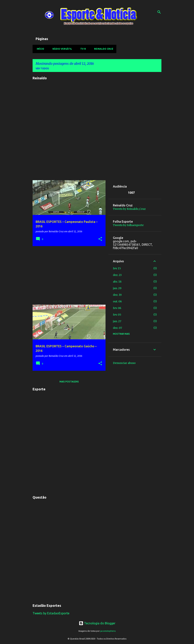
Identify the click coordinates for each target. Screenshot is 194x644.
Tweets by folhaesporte (128, 225)
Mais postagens (69, 382)
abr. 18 (117, 282)
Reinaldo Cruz (103, 49)
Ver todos (42, 68)
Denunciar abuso (124, 363)
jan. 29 (117, 288)
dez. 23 (117, 275)
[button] (100, 239)
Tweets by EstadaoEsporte (51, 613)
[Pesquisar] (159, 12)
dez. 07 (117, 328)
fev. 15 (117, 268)
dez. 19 (117, 295)
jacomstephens (108, 631)
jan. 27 (117, 321)
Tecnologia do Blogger (97, 623)
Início (39, 49)
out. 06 (117, 301)
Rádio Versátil (61, 49)
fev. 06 (117, 308)
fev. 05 (117, 315)
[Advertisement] (68, 275)
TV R (82, 49)
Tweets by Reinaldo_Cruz (129, 209)
